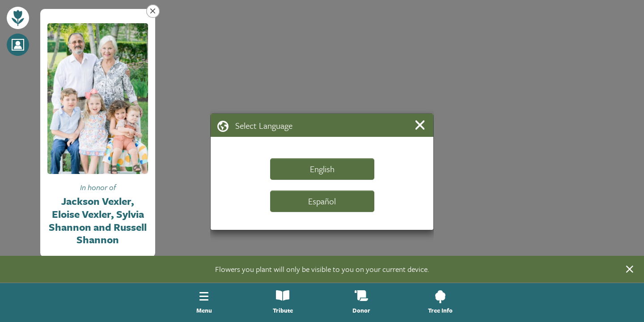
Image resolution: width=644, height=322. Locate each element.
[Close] (422, 125)
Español (322, 201)
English (322, 169)
